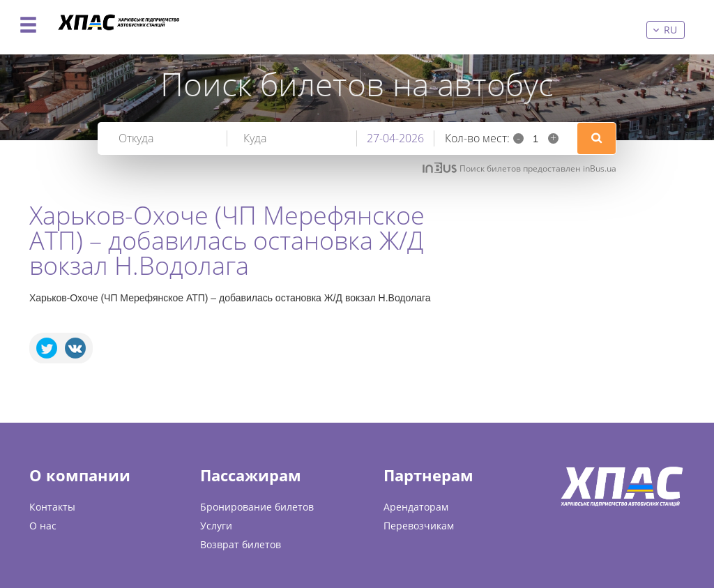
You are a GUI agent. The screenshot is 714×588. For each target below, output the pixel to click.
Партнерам (428, 475)
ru (670, 30)
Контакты (52, 507)
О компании (80, 475)
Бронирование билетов (257, 507)
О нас (43, 526)
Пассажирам (251, 475)
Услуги (216, 526)
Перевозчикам (419, 526)
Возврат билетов (241, 544)
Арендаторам (416, 507)
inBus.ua (600, 168)
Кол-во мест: (477, 138)
